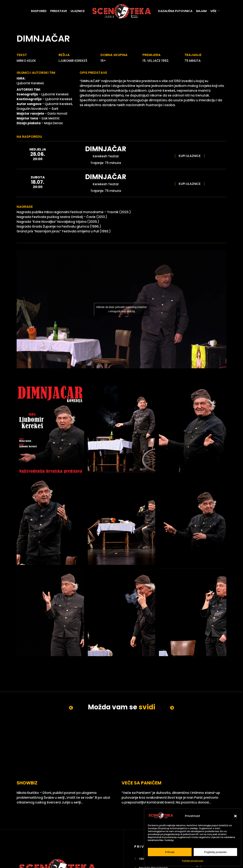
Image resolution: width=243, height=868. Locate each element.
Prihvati (170, 852)
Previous (71, 708)
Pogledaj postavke (215, 852)
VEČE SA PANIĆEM (107, 763)
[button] (235, 816)
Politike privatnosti (193, 861)
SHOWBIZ (27, 763)
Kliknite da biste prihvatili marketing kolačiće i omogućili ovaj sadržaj (121, 309)
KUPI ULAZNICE (190, 156)
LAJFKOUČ (168, 763)
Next (172, 708)
